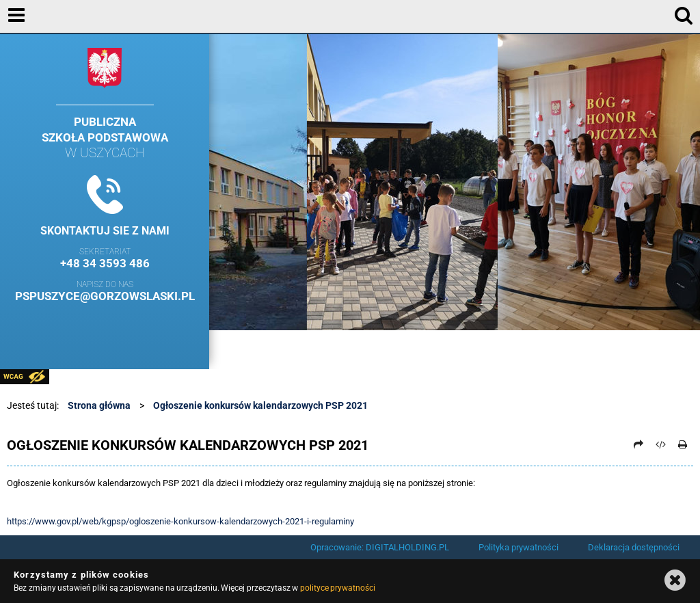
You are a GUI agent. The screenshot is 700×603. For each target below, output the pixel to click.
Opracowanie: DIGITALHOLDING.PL (380, 547)
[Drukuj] (683, 444)
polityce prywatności (338, 588)
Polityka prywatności (519, 547)
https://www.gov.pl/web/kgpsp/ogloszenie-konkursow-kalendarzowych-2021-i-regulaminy (180, 521)
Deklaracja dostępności (634, 547)
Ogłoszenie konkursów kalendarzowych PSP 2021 (260, 405)
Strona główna (99, 405)
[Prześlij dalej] (638, 444)
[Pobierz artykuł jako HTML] (661, 444)
